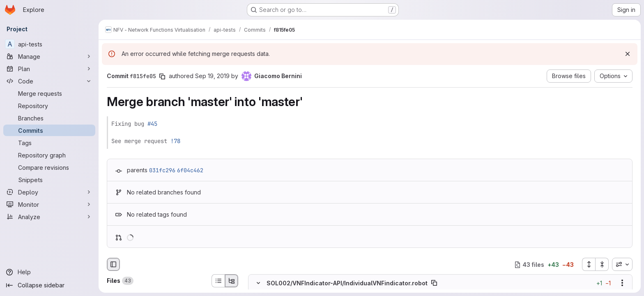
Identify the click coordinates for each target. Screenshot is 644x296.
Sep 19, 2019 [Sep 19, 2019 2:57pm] (212, 76)
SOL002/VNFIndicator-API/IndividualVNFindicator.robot (347, 283)
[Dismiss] (628, 54)
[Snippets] (49, 180)
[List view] (218, 281)
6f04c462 (190, 170)
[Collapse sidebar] (49, 285)
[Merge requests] (49, 93)
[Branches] (49, 118)
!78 (175, 141)
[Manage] (49, 56)
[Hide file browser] (113, 264)
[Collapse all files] (602, 264)
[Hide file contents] (258, 283)
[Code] (49, 81)
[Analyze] (49, 217)
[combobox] (622, 264)
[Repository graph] (49, 155)
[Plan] (49, 69)
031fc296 (162, 170)
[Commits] (49, 130)
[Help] (49, 272)
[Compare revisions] (49, 167)
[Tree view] (232, 281)
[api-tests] (49, 44)
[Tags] (49, 143)
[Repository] (49, 106)
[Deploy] (49, 192)
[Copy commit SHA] (162, 76)
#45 (152, 124)
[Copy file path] (434, 283)
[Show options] (622, 283)
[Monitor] (49, 204)
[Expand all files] (589, 264)
